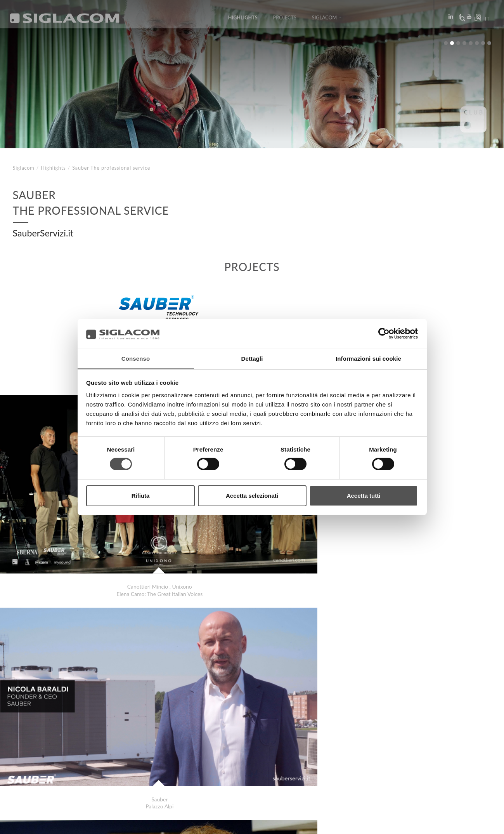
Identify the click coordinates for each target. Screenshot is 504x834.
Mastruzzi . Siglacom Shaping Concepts (74, 722)
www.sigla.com (470, 823)
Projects (284, 20)
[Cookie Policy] (71, 823)
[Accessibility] (170, 823)
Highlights (243, 20)
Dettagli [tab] (252, 358)
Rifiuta (141, 496)
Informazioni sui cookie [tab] (368, 358)
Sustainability (128, 757)
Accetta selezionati (252, 496)
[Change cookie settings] (121, 823)
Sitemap (83, 757)
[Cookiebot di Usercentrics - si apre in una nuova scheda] (384, 334)
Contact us (179, 757)
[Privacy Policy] (32, 823)
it (485, 21)
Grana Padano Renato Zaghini (62, 729)
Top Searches (39, 757)
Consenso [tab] (136, 358)
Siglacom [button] (327, 20)
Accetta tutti (364, 496)
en (475, 21)
